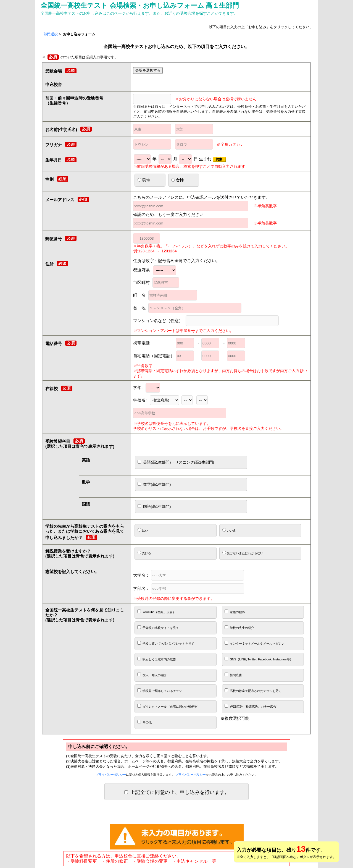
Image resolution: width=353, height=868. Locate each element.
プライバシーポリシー (111, 775)
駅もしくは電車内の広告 (157, 659)
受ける (144, 553)
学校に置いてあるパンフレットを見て (166, 643)
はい (143, 530)
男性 (144, 180)
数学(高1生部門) (154, 484)
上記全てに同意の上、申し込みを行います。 (177, 792)
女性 (178, 180)
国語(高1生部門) (154, 506)
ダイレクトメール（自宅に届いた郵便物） (169, 706)
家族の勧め (235, 612)
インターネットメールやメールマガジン (255, 643)
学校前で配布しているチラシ (160, 690)
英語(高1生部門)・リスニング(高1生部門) (176, 462)
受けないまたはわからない (243, 553)
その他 (144, 722)
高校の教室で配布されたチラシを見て (253, 690)
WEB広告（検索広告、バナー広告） (252, 706)
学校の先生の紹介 (239, 627)
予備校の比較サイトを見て (158, 627)
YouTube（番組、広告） (156, 612)
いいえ (229, 530)
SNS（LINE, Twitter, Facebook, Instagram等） (259, 659)
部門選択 (51, 34)
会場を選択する (148, 70)
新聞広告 (233, 675)
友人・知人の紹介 (152, 675)
